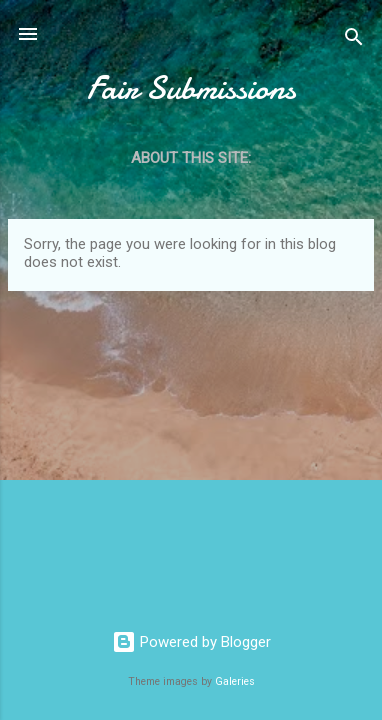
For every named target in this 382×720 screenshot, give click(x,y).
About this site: (191, 158)
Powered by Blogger (191, 642)
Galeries (235, 681)
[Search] (354, 40)
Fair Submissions (191, 88)
